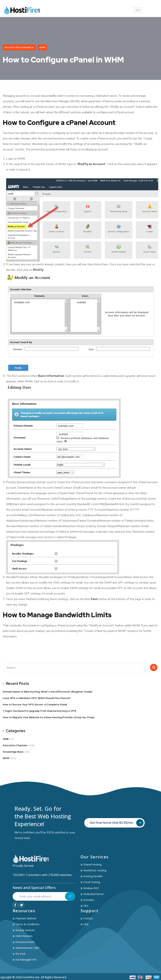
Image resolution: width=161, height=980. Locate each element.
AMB (6, 740)
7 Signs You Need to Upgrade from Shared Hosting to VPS (39, 712)
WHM (42, 47)
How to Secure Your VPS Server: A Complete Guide (35, 705)
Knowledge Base (13, 752)
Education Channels (19, 47)
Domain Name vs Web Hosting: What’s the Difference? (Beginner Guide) (48, 692)
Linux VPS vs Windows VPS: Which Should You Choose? (37, 699)
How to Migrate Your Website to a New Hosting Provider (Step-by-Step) (49, 718)
